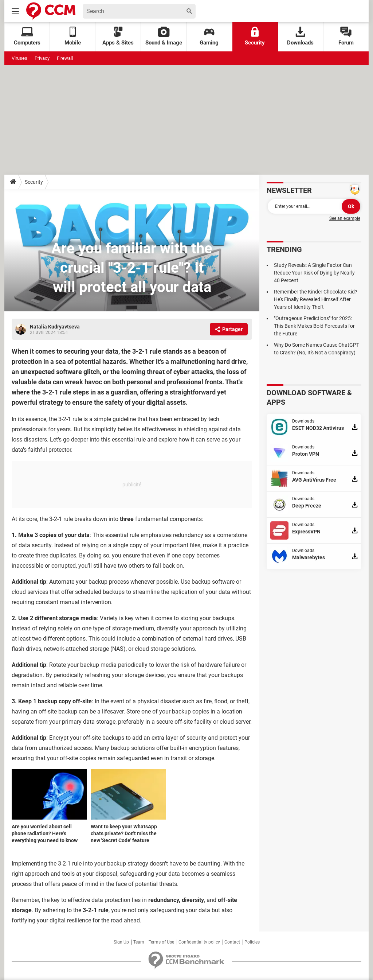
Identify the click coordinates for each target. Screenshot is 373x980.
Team (139, 942)
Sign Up (121, 942)
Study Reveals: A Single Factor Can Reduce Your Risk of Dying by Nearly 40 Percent (314, 273)
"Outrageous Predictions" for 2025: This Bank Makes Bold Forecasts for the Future (314, 326)
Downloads (300, 36)
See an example (345, 218)
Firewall (65, 58)
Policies (252, 942)
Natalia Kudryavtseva (55, 327)
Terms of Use (161, 942)
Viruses (19, 58)
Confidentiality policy (199, 942)
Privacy (42, 58)
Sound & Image (164, 36)
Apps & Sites (118, 36)
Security (255, 36)
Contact (232, 942)
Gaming (209, 36)
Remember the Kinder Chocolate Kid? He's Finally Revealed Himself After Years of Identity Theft (316, 299)
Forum (346, 36)
